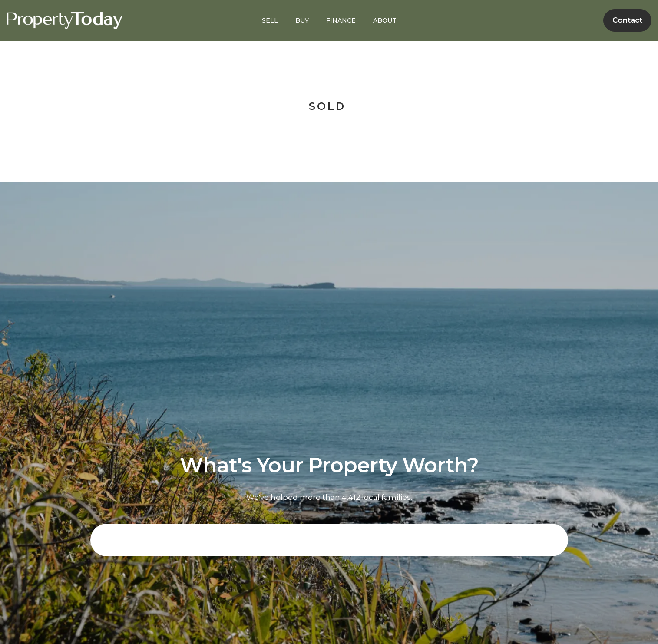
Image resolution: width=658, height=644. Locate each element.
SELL (270, 20)
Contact (627, 20)
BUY (302, 20)
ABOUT (385, 20)
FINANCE (341, 20)
